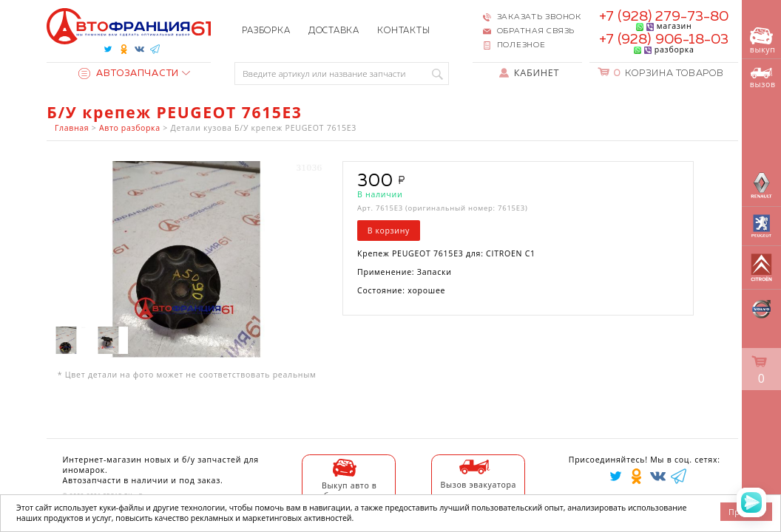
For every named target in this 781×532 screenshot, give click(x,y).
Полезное (521, 45)
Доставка (334, 31)
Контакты (403, 31)
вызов (763, 78)
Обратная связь (536, 31)
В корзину (389, 231)
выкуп (763, 41)
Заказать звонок (539, 17)
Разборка (266, 31)
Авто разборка (130, 128)
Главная (72, 128)
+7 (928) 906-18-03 (664, 40)
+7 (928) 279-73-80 (664, 17)
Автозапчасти (129, 74)
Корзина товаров (668, 74)
